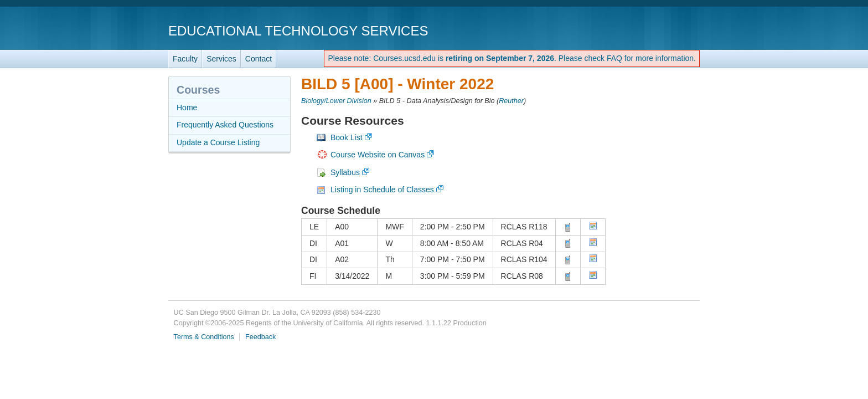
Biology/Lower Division (336, 101)
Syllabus (345, 172)
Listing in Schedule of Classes (382, 190)
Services (221, 59)
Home (187, 108)
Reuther (511, 101)
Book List (347, 137)
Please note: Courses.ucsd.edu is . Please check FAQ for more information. (512, 58)
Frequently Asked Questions (225, 125)
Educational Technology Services (298, 31)
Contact (259, 59)
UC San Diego (636, 30)
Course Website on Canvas (378, 155)
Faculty (185, 59)
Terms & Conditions (204, 337)
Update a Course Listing (218, 142)
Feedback (260, 337)
